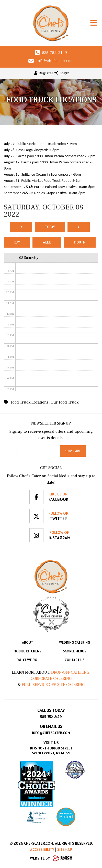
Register (44, 73)
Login (62, 73)
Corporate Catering (51, 679)
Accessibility (42, 849)
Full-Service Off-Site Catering (53, 685)
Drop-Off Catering (70, 672)
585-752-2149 (55, 53)
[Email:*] (38, 451)
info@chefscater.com (55, 61)
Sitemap (65, 849)
